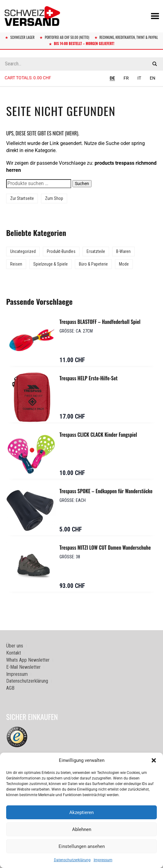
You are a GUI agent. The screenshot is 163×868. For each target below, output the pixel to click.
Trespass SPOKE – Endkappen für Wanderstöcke (106, 491)
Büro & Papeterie (93, 264)
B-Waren (123, 251)
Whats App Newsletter (28, 660)
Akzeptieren (81, 812)
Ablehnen (82, 829)
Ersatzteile (96, 251)
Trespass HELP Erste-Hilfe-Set (88, 378)
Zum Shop (54, 198)
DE (112, 78)
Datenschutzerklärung (72, 860)
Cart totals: (28, 78)
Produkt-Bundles (61, 251)
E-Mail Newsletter (23, 667)
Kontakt (14, 653)
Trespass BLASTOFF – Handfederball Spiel (100, 322)
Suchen (82, 184)
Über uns (15, 646)
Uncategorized (23, 251)
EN (153, 78)
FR (126, 78)
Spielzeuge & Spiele (51, 264)
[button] (154, 760)
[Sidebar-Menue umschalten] (81, 87)
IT (139, 78)
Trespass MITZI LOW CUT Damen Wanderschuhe (105, 548)
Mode (124, 264)
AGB (10, 688)
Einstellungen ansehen (82, 846)
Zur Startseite (22, 198)
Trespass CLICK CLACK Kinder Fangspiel (98, 435)
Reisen (16, 264)
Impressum (103, 860)
